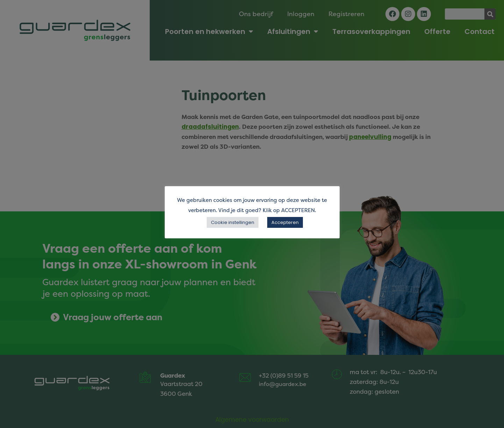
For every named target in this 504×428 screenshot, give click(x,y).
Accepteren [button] (285, 222)
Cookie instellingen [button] (233, 222)
